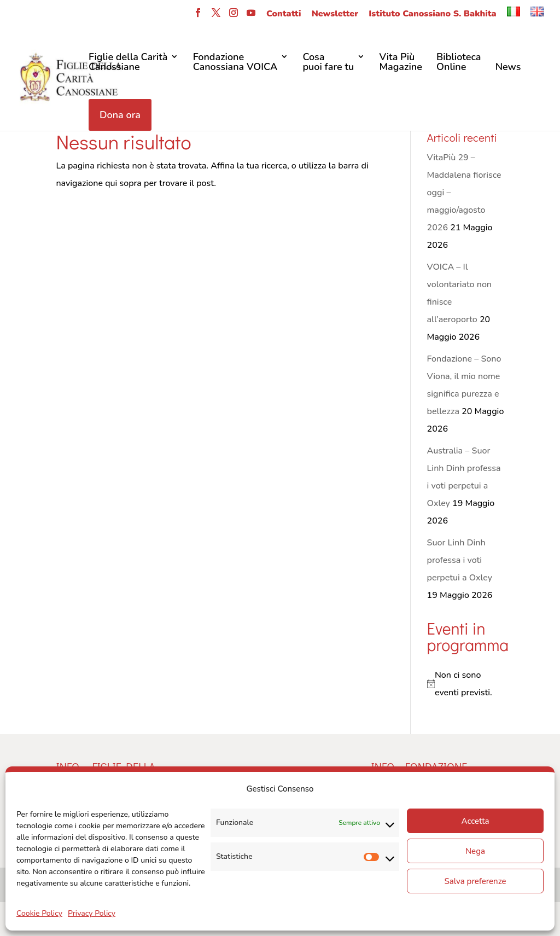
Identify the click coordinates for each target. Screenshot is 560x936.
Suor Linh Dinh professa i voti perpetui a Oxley (460, 560)
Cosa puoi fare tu (328, 63)
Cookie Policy (39, 913)
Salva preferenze (475, 881)
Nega (475, 851)
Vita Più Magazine (400, 63)
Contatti (284, 14)
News (508, 68)
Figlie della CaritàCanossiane (128, 63)
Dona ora (120, 115)
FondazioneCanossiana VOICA (235, 63)
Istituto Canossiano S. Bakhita (432, 14)
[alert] (466, 684)
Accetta (475, 821)
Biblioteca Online (459, 63)
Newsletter (335, 14)
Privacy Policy (92, 913)
